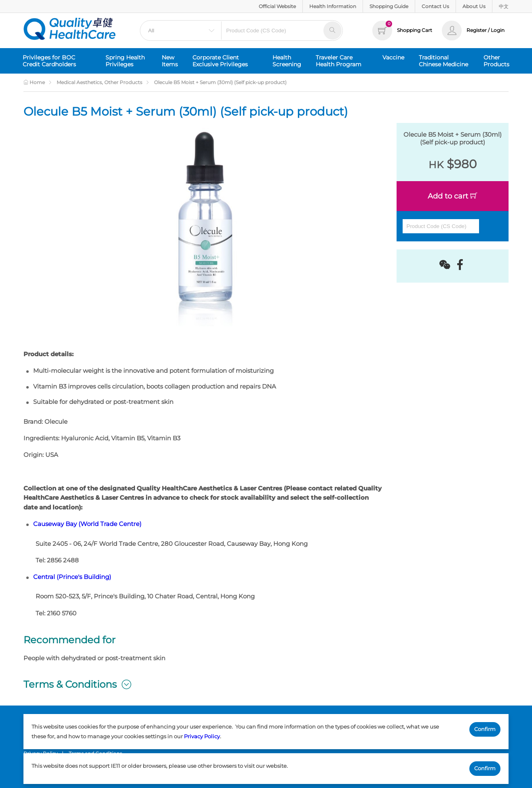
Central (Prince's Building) (72, 577)
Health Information (333, 6)
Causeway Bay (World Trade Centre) (87, 524)
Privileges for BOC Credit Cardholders (49, 61)
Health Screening (287, 61)
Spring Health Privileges (125, 61)
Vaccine (393, 57)
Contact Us (435, 6)
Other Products (496, 61)
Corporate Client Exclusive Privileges (220, 61)
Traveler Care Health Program (339, 61)
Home (34, 82)
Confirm (485, 729)
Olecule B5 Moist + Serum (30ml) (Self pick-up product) (220, 82)
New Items (170, 61)
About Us (474, 6)
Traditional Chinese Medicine (443, 61)
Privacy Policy (202, 736)
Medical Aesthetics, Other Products (99, 82)
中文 (504, 6)
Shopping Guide (389, 6)
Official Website (277, 6)
